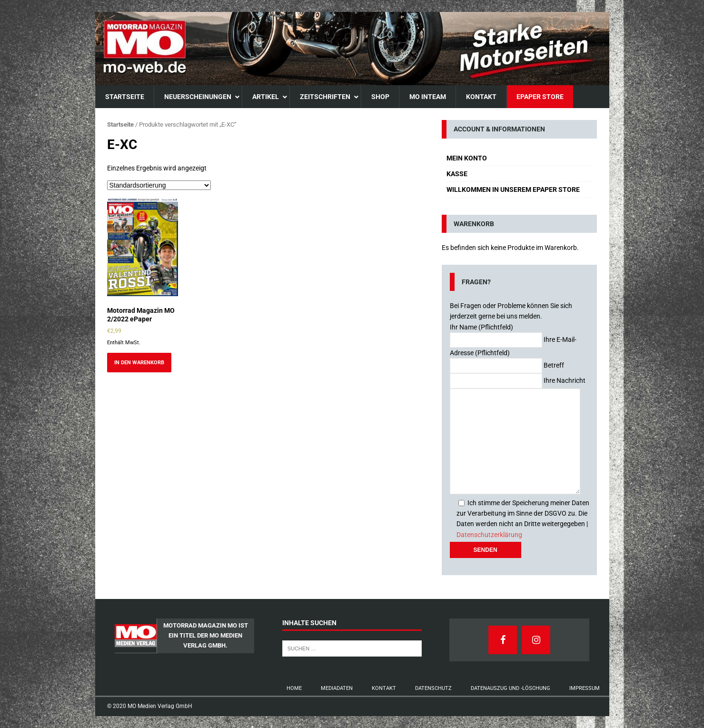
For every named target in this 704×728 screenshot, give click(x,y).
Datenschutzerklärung (489, 535)
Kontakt (384, 688)
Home (294, 688)
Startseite (120, 125)
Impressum (585, 688)
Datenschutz (433, 688)
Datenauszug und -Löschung (511, 688)
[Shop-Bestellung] (159, 185)
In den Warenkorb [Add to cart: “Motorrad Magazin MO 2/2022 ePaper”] (139, 363)
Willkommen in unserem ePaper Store (513, 189)
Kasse (457, 174)
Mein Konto (467, 158)
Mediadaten (337, 688)
